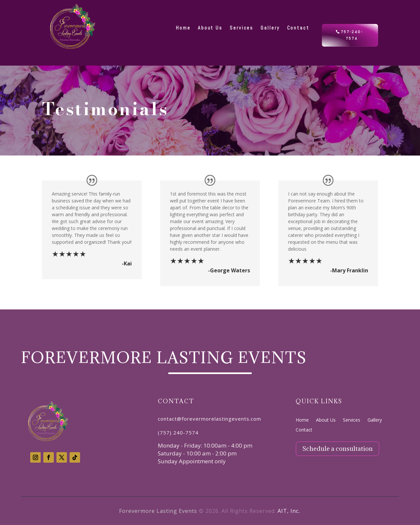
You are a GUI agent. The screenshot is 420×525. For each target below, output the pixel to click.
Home (302, 420)
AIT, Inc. (289, 511)
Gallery (375, 420)
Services (352, 420)
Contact (304, 430)
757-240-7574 (352, 35)
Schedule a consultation (337, 449)
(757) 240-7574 (178, 432)
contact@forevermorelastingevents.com (210, 419)
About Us (326, 420)
